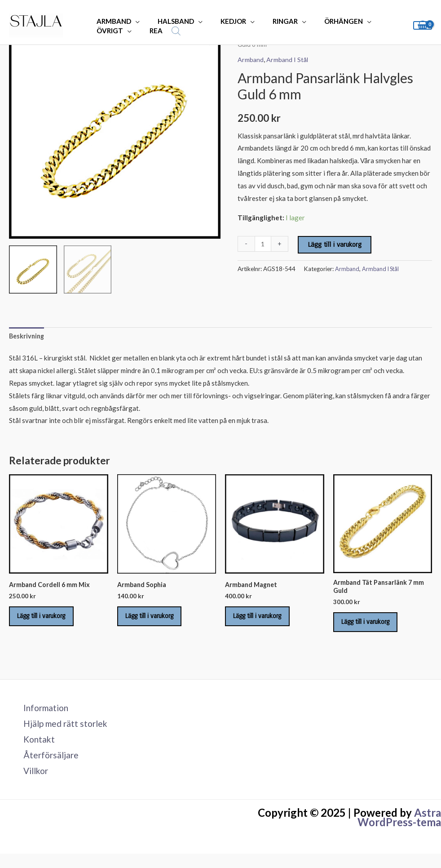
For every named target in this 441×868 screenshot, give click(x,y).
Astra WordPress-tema (399, 830)
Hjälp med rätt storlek (62, 732)
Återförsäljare (47, 766)
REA (149, 31)
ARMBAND (112, 21)
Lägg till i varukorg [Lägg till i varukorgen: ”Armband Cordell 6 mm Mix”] (48, 620)
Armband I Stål (288, 59)
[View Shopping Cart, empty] (423, 25)
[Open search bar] (167, 31)
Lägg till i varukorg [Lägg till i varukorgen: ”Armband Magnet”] (264, 620)
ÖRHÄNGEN (323, 21)
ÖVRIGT (108, 31)
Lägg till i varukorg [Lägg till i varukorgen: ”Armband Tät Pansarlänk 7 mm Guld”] (372, 627)
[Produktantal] (263, 243)
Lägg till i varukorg (335, 244)
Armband (251, 59)
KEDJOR (222, 21)
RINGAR (269, 21)
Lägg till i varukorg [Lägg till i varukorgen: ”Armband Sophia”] (156, 620)
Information (42, 716)
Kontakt (35, 749)
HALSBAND (169, 21)
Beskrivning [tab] (28, 336)
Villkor (32, 783)
